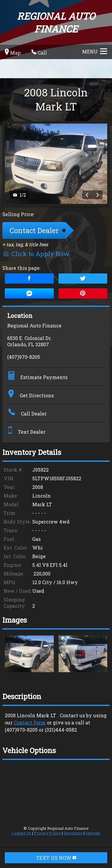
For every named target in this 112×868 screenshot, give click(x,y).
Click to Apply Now (36, 254)
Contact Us (22, 833)
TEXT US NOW (56, 858)
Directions (73, 833)
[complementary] (94, 850)
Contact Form (30, 722)
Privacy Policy (47, 833)
